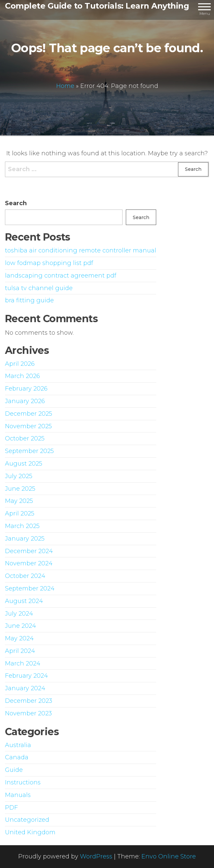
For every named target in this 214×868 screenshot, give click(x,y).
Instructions (23, 782)
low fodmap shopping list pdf (49, 263)
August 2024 (24, 601)
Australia (18, 745)
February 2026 (26, 389)
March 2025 (22, 526)
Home (65, 86)
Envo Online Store (169, 856)
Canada (17, 757)
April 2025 (20, 513)
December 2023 (29, 701)
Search (16, 203)
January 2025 (25, 539)
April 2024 (20, 651)
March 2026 (22, 376)
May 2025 (19, 501)
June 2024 (20, 626)
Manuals (18, 795)
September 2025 (29, 451)
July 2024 (19, 614)
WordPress (96, 856)
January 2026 (25, 401)
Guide (14, 770)
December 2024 (29, 551)
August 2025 (24, 464)
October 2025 (25, 438)
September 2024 (30, 588)
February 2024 (26, 676)
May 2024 (19, 638)
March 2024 (23, 663)
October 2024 (25, 576)
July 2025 (19, 476)
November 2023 (28, 713)
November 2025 (28, 426)
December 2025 (29, 414)
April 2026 (20, 364)
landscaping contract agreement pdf (61, 276)
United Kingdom (30, 832)
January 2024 (25, 688)
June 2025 (20, 489)
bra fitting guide (29, 300)
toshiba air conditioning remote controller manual (81, 250)
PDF (11, 808)
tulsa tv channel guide (39, 288)
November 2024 (29, 563)
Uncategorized (27, 820)
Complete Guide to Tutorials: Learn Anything (97, 6)
